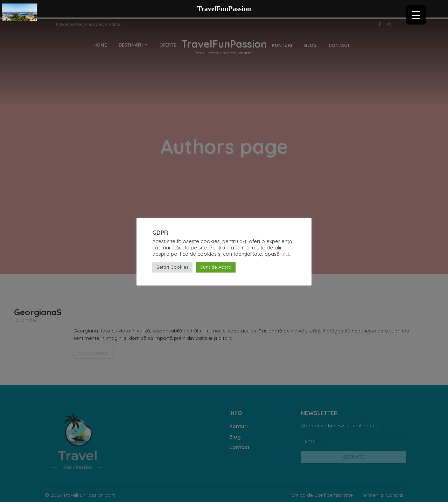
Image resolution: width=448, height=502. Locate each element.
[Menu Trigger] (416, 15)
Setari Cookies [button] (172, 267)
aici (285, 254)
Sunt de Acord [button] (216, 267)
